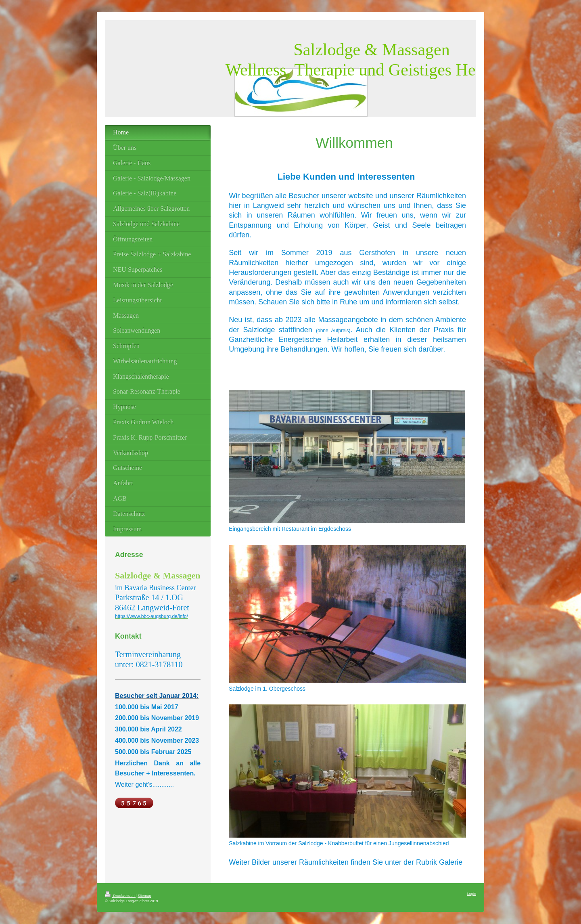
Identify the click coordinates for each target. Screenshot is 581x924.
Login (472, 894)
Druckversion (120, 896)
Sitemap (144, 896)
